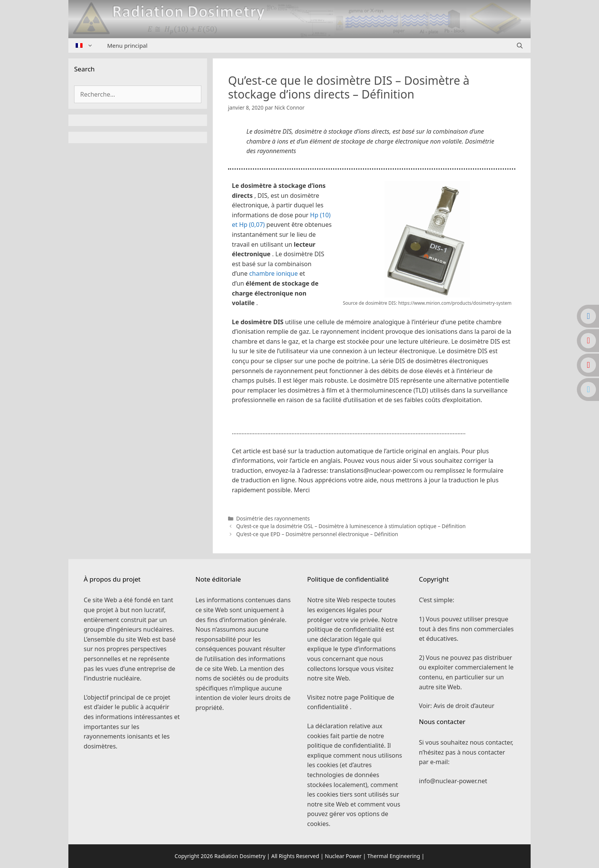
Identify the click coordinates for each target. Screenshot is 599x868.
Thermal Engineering (393, 856)
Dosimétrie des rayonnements (273, 518)
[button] (372, 421)
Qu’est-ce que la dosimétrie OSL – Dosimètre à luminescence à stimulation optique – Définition (351, 526)
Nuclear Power (343, 856)
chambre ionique (273, 273)
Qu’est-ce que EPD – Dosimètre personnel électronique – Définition (317, 534)
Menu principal (128, 45)
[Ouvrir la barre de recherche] (520, 45)
